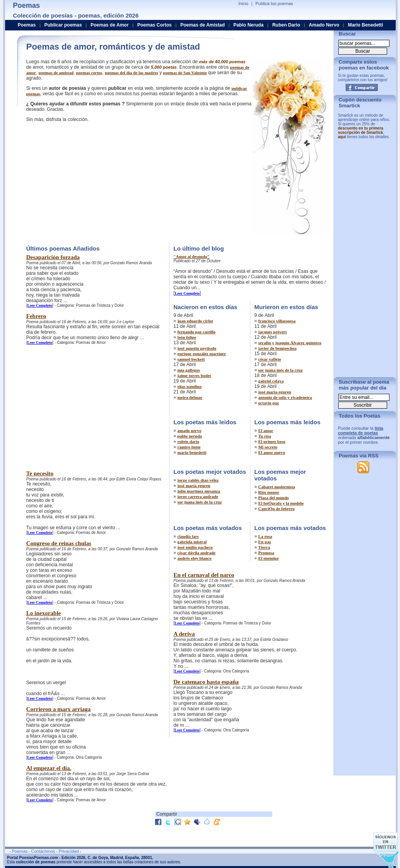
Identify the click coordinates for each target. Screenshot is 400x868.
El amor (266, 430)
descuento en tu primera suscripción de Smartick (361, 130)
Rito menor (269, 492)
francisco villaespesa (277, 321)
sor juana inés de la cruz (280, 370)
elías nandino (189, 386)
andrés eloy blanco (194, 558)
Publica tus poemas (274, 4)
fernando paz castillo (196, 332)
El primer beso (272, 441)
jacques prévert (272, 332)
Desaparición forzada (53, 257)
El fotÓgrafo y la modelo (281, 503)
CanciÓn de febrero (276, 509)
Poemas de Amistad (203, 25)
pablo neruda (190, 436)
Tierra (264, 547)
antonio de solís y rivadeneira (285, 397)
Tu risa (265, 436)
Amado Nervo (324, 25)
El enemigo (268, 558)
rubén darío (188, 441)
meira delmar (190, 397)
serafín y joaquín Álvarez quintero (290, 343)
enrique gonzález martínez (202, 354)
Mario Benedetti (366, 25)
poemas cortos (89, 73)
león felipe (187, 337)
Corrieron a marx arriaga (58, 709)
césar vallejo (270, 359)
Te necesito (40, 473)
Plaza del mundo (273, 498)
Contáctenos (43, 851)
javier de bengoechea (277, 348)
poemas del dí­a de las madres (131, 73)
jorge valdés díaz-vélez (198, 480)
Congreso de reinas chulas (59, 543)
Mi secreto (268, 447)
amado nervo (189, 430)
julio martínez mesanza (199, 491)
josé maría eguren (275, 392)
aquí (342, 137)
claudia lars (188, 536)
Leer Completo (40, 305)
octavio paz (269, 403)
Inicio (243, 4)
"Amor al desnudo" (192, 256)
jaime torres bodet (194, 375)
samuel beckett (191, 359)
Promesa (266, 553)
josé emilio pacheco (195, 547)
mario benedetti (192, 452)
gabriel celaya (271, 381)
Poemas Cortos (154, 25)
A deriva (184, 634)
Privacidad (69, 851)
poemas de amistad (56, 73)
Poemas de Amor (110, 25)
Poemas (27, 25)
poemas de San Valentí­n (185, 73)
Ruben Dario (286, 25)
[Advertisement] (92, 181)
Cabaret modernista (277, 487)
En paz (265, 542)
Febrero (36, 316)
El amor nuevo (272, 452)
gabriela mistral (192, 542)
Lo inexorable (44, 613)
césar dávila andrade (196, 553)
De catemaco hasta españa (206, 682)
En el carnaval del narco (204, 575)
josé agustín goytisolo (197, 348)
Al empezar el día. (49, 768)
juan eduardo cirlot (195, 321)
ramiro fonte (189, 447)
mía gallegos (189, 370)
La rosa (265, 536)
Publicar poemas (63, 25)
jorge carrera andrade (198, 496)
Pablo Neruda (248, 25)
